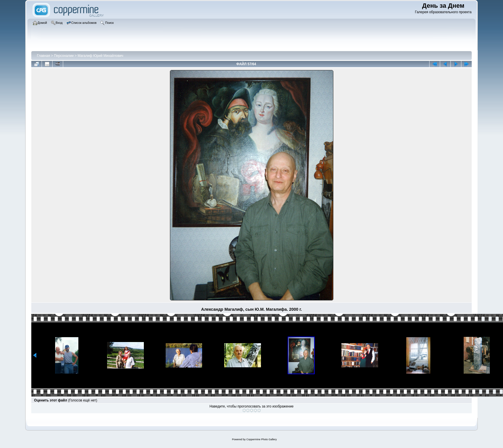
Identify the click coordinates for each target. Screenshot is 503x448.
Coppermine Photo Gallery (262, 439)
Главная (44, 56)
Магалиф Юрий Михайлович (100, 56)
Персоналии (64, 56)
